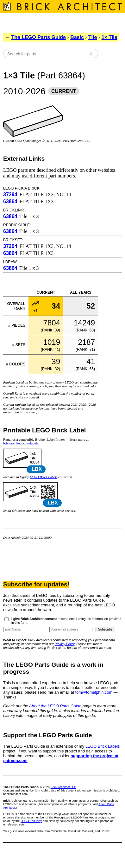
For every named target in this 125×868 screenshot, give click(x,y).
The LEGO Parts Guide (38, 37)
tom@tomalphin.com (94, 692)
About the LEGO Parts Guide (55, 706)
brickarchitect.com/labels (21, 443)
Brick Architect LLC (63, 787)
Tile (93, 37)
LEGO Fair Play (31, 821)
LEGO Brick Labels (44, 477)
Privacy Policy (65, 644)
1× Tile (109, 37)
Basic (77, 37)
